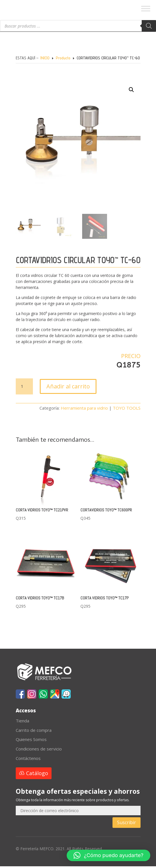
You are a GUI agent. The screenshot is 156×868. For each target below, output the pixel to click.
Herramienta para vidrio (84, 410)
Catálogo (37, 775)
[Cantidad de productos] (24, 388)
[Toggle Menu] (146, 8)
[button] (126, 99)
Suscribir (127, 824)
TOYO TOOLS (127, 410)
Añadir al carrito (68, 388)
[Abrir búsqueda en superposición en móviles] (78, 28)
